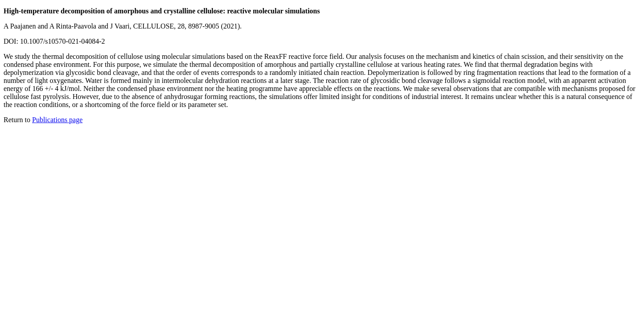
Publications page (57, 120)
